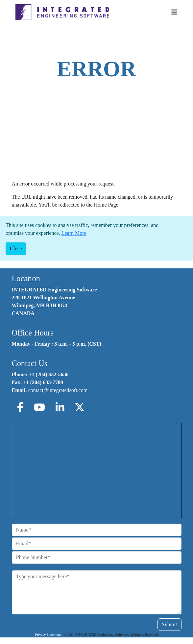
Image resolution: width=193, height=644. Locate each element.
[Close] (16, 249)
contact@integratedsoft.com (58, 390)
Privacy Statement (48, 635)
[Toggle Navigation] (174, 12)
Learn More (74, 233)
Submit (169, 624)
